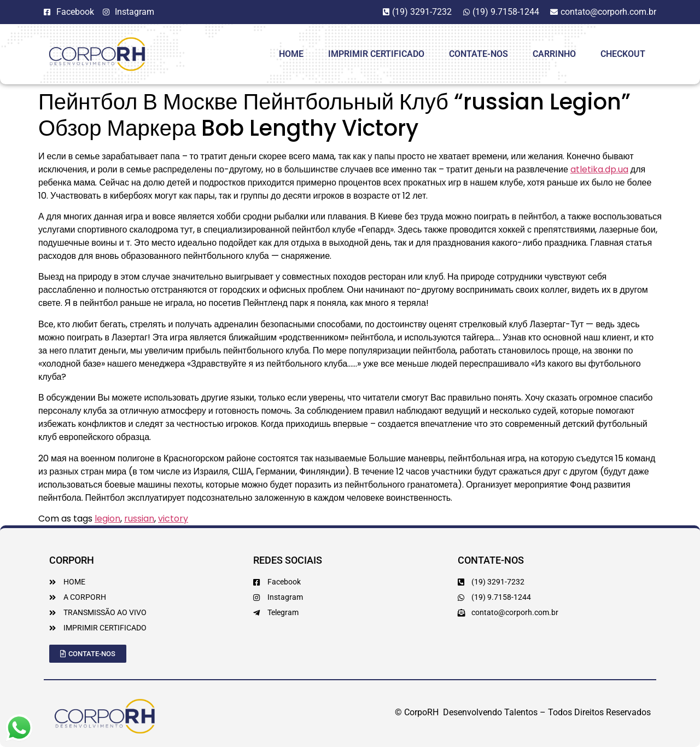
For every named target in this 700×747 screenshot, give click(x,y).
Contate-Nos (479, 54)
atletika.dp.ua (599, 169)
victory (173, 519)
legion (107, 519)
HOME (291, 54)
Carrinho (554, 54)
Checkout (623, 54)
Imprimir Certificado (376, 54)
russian (139, 519)
